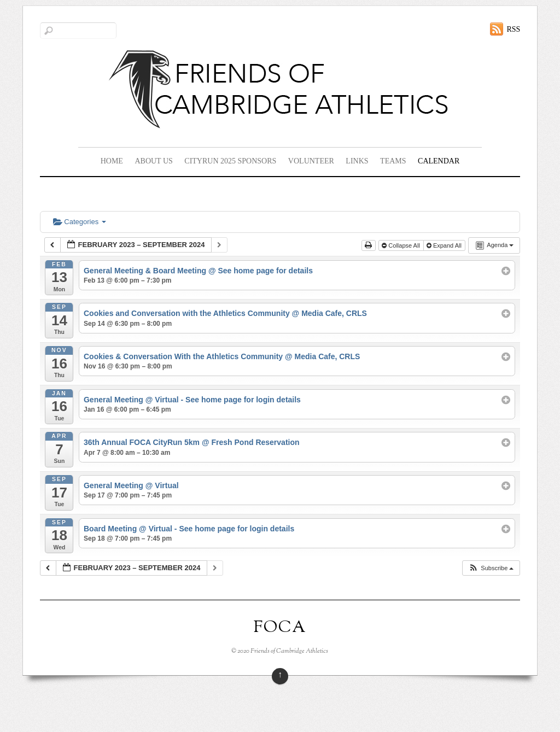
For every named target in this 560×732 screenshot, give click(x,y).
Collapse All (402, 245)
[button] (491, 568)
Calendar (439, 161)
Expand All (445, 245)
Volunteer (311, 161)
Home (112, 161)
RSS (513, 29)
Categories (80, 222)
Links (357, 161)
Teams (393, 161)
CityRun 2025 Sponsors (230, 161)
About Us (153, 161)
